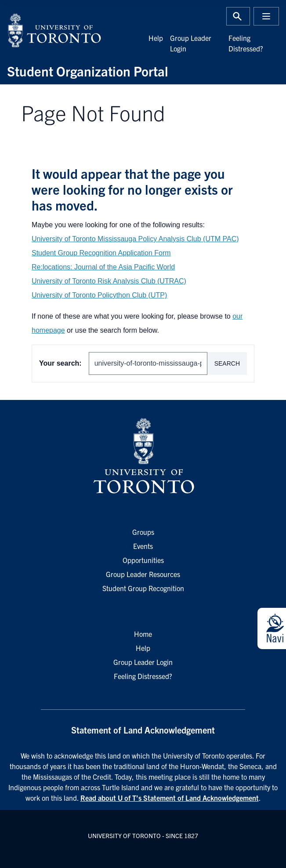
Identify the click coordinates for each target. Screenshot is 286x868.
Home (143, 634)
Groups (143, 532)
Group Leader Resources (143, 574)
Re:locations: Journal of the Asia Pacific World (103, 267)
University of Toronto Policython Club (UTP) (99, 295)
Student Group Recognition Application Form (101, 253)
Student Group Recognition (143, 588)
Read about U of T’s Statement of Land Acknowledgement (170, 798)
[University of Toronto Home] (72, 30)
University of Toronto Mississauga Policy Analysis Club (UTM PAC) (135, 239)
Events (143, 546)
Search (227, 363)
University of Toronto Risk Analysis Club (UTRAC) (109, 281)
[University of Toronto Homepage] (143, 456)
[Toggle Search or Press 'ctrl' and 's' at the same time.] (238, 16)
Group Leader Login (143, 662)
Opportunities (143, 560)
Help (156, 38)
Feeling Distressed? (143, 676)
